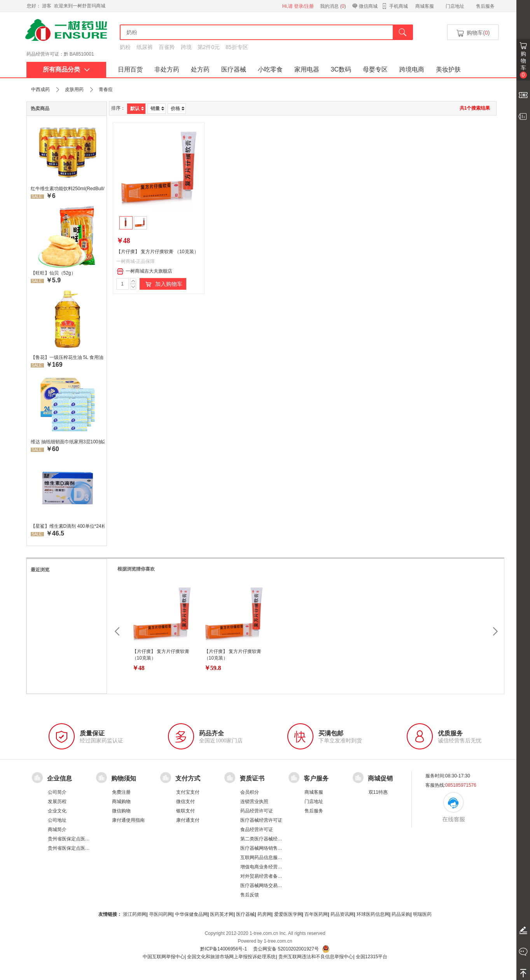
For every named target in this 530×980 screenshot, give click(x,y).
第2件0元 (209, 47)
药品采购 (401, 914)
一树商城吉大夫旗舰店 (144, 271)
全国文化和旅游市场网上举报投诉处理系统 (231, 957)
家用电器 (307, 69)
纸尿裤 (145, 47)
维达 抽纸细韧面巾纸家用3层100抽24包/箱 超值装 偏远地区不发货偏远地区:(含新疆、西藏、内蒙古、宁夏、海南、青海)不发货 (68, 442)
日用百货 (130, 69)
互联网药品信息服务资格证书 (271, 857)
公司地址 (57, 820)
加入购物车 (163, 284)
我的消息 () (333, 6)
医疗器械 (234, 69)
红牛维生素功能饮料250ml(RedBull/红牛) (68, 189)
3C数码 (341, 69)
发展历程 (57, 801)
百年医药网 (316, 914)
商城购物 (121, 801)
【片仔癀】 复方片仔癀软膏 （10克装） (157, 252)
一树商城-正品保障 (136, 261)
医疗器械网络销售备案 (264, 848)
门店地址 (455, 6)
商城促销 (380, 778)
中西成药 (40, 89)
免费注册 (121, 792)
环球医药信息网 (373, 914)
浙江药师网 (135, 914)
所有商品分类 (66, 69)
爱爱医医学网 (288, 914)
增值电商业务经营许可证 (266, 867)
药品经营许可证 (257, 811)
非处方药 (167, 69)
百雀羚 (167, 47)
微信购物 (121, 811)
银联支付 (185, 811)
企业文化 (57, 811)
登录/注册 (304, 6)
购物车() (472, 33)
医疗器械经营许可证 (261, 820)
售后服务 (485, 6)
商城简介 (57, 829)
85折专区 (237, 47)
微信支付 (185, 801)
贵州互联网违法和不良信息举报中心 (316, 957)
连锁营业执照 (254, 801)
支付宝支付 (188, 792)
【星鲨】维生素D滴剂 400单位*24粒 (68, 526)
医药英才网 (222, 914)
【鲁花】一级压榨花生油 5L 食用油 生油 (68, 357)
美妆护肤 (448, 69)
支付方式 (188, 778)
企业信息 (59, 778)
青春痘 (106, 89)
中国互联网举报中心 (164, 957)
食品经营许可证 (257, 829)
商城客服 (425, 6)
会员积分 (250, 792)
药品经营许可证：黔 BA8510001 (60, 54)
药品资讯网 (342, 914)
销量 (157, 108)
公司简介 (57, 792)
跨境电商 (412, 69)
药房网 (264, 914)
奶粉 (125, 47)
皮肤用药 (74, 89)
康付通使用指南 (128, 820)
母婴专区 (375, 69)
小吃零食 (270, 69)
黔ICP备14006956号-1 (224, 949)
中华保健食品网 (191, 914)
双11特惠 (378, 792)
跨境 (186, 47)
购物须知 (124, 778)
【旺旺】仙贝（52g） (53, 273)
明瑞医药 (422, 914)
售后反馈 (250, 895)
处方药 (200, 69)
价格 (178, 108)
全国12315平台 (372, 957)
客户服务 (316, 778)
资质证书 (252, 778)
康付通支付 (188, 820)
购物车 (523, 65)
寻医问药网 (161, 914)
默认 (137, 108)
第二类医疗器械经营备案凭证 (271, 839)
